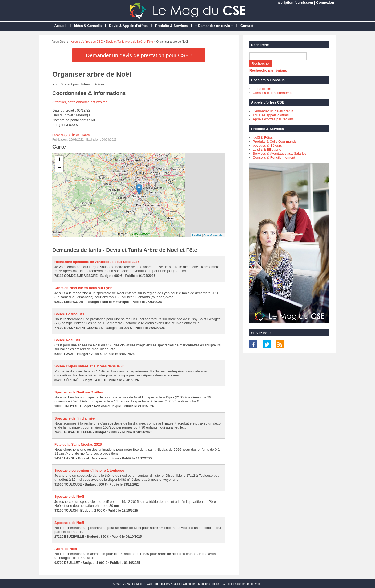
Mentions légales (209, 584)
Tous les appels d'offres (271, 115)
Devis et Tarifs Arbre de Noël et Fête (130, 42)
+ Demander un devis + (214, 26)
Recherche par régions (268, 70)
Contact (247, 26)
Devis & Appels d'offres (128, 26)
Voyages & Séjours (267, 145)
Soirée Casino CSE (70, 314)
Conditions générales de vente (243, 584)
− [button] (60, 168)
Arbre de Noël (66, 549)
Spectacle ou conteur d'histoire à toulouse (89, 470)
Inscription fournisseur (295, 3)
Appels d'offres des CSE (87, 42)
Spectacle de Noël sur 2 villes (79, 392)
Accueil (61, 26)
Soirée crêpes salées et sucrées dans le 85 (89, 366)
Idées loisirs (262, 89)
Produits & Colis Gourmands (275, 141)
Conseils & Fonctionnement (274, 157)
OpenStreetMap (214, 235)
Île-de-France (81, 135)
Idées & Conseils (88, 26)
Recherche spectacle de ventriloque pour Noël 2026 (97, 262)
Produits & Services (172, 26)
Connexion (325, 3)
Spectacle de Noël (69, 497)
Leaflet (197, 235)
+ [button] (60, 160)
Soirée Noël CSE (68, 340)
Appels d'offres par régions (273, 119)
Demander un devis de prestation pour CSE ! (139, 55)
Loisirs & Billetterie (267, 149)
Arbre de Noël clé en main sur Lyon (83, 288)
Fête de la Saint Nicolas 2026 (78, 444)
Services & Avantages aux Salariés (279, 153)
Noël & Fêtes (263, 137)
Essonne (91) (61, 135)
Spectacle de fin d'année (74, 418)
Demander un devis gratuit (273, 111)
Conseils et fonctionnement (274, 93)
